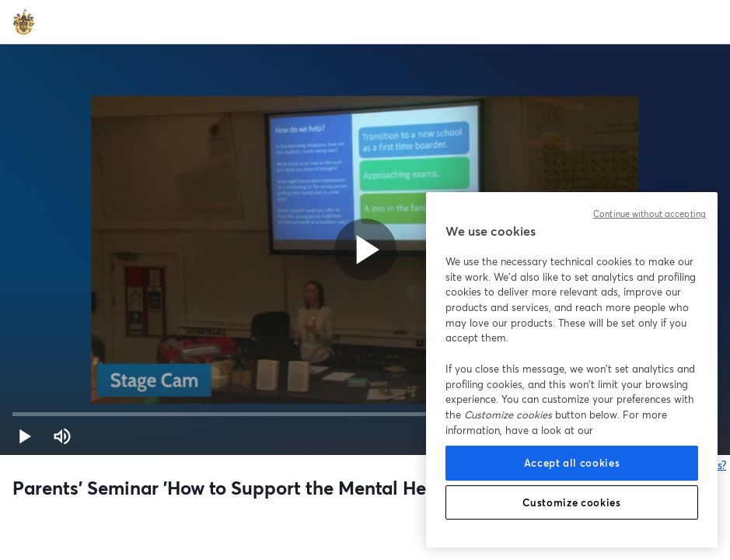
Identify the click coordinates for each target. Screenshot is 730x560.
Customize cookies (571, 502)
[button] (25, 436)
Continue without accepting (650, 214)
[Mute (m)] (62, 436)
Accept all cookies (572, 463)
